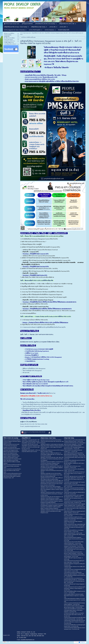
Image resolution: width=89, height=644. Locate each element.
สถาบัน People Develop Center (25, 33)
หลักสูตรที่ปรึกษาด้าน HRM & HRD (38, 33)
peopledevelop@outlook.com (32, 426)
